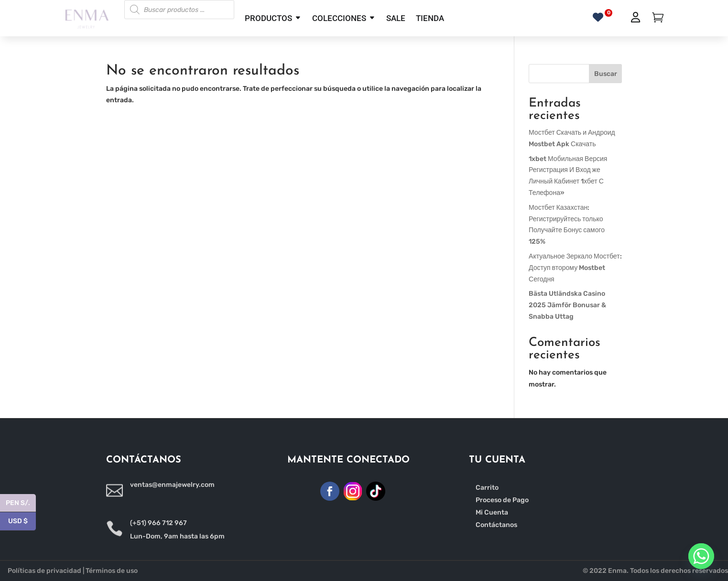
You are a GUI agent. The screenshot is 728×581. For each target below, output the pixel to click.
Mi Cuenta (492, 512)
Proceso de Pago (502, 500)
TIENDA (430, 18)
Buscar (606, 74)
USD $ (22, 522)
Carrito (487, 488)
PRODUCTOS (268, 18)
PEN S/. (21, 503)
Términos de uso (112, 571)
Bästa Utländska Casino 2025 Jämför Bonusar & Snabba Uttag (567, 305)
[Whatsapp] (701, 556)
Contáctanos (496, 525)
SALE (396, 18)
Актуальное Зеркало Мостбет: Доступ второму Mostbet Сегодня (575, 268)
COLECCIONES (339, 18)
